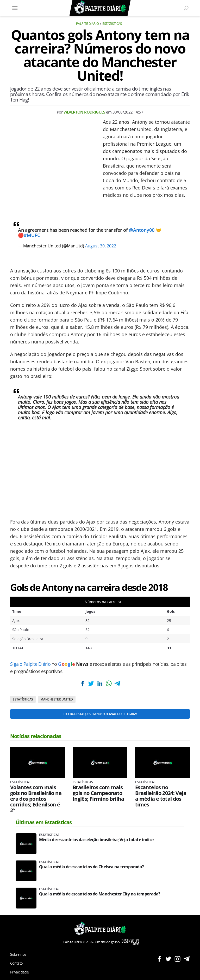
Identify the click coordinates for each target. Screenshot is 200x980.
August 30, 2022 (101, 246)
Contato (16, 963)
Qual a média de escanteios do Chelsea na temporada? (91, 867)
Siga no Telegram (187, 959)
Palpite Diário (87, 23)
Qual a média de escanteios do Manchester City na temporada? (100, 894)
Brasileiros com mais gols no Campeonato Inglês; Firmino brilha (98, 793)
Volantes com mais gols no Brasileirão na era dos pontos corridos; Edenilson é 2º (36, 799)
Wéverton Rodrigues (84, 112)
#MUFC (32, 235)
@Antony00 (142, 230)
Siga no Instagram (177, 959)
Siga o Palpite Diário (30, 664)
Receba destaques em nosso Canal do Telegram (100, 714)
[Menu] (15, 8)
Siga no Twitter (168, 959)
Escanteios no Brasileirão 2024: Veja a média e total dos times (161, 796)
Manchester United (57, 699)
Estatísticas (112, 23)
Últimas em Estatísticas (44, 822)
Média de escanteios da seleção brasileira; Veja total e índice (96, 840)
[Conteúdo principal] (100, 490)
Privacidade (19, 972)
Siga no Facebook (159, 959)
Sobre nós (18, 954)
